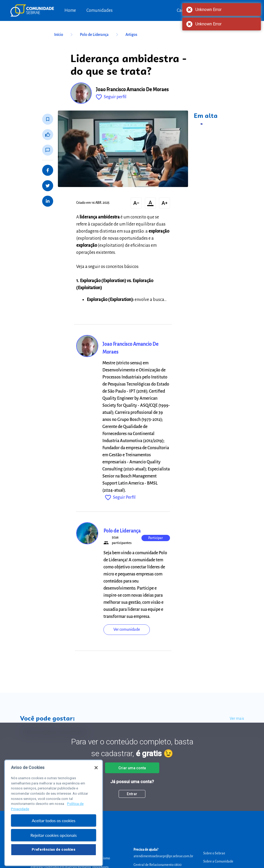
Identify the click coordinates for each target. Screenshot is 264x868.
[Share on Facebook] (48, 170)
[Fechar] (96, 773)
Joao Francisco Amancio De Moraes (132, 90)
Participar (156, 538)
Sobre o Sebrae (214, 853)
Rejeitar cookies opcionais (54, 841)
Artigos (131, 35)
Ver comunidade (127, 629)
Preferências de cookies (53, 855)
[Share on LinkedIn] (48, 201)
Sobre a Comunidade (218, 861)
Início (64, 35)
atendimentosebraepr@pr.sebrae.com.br (163, 856)
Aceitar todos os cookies (54, 826)
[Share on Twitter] (48, 186)
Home (70, 10)
